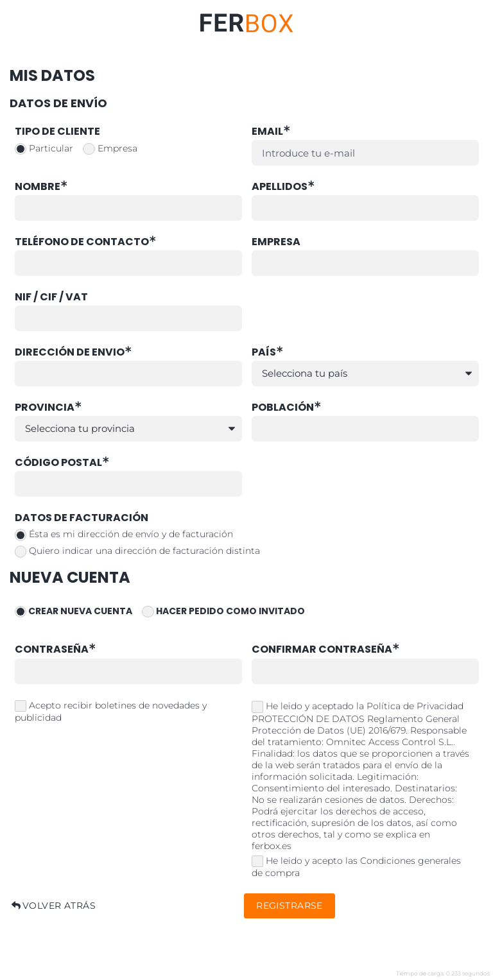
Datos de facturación (82, 518)
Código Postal (63, 463)
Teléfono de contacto (86, 242)
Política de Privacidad (415, 706)
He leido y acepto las (357, 867)
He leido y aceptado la (360, 776)
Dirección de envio (74, 353)
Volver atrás (53, 906)
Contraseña (56, 650)
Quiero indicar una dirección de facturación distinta (138, 551)
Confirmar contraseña (326, 650)
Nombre (42, 187)
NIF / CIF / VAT (51, 297)
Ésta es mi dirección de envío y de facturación (124, 535)
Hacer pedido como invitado (223, 612)
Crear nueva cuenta (74, 612)
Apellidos (284, 187)
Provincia (49, 408)
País (268, 353)
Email (272, 132)
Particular (44, 149)
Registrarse (290, 906)
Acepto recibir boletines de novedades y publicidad (111, 712)
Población (287, 408)
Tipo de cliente (57, 132)
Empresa (110, 149)
